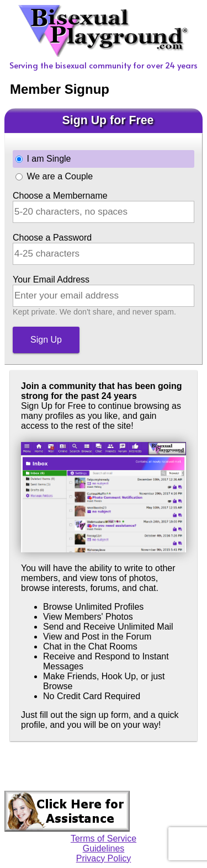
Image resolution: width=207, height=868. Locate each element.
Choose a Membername (60, 196)
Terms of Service (104, 838)
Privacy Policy (104, 858)
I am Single (49, 159)
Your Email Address (51, 279)
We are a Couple (60, 176)
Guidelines (104, 848)
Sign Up (46, 340)
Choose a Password (52, 238)
